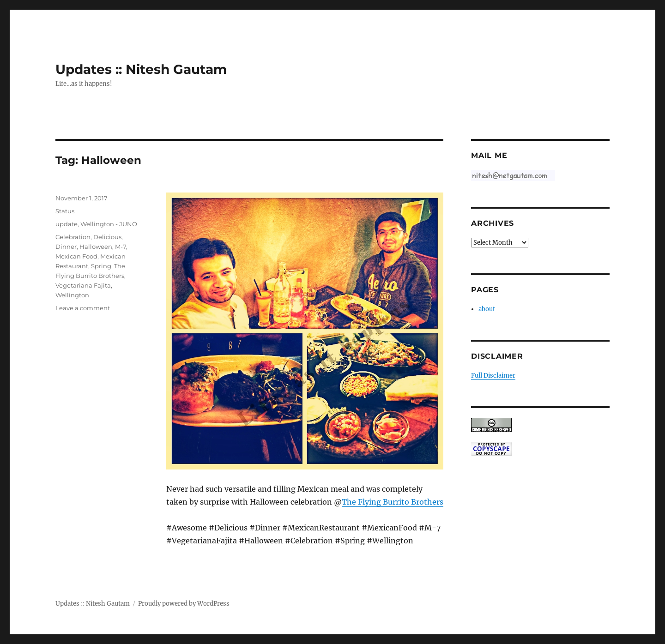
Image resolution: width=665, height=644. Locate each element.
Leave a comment (83, 308)
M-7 (121, 247)
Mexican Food (76, 256)
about (487, 309)
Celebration (73, 237)
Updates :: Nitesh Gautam (141, 69)
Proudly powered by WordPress (184, 604)
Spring (101, 266)
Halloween (96, 247)
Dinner (66, 247)
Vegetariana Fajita (83, 285)
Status (65, 211)
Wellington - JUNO (109, 224)
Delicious (107, 237)
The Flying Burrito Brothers (393, 502)
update (66, 224)
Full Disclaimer (493, 376)
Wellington (72, 295)
